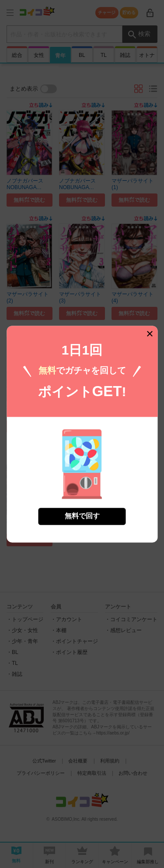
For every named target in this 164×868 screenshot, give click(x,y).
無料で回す (82, 515)
